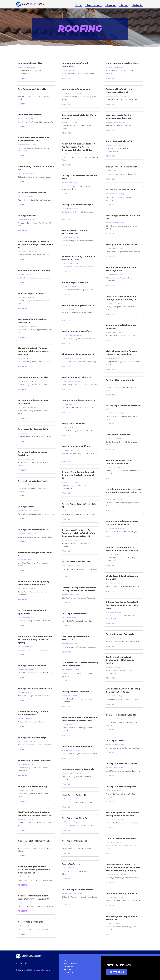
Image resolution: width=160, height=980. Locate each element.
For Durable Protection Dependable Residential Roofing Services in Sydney (35, 639)
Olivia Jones (112, 274)
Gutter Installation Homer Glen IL (34, 841)
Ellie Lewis (67, 822)
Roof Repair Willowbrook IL (75, 841)
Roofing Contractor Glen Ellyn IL (33, 738)
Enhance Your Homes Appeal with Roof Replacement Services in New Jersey (123, 605)
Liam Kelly (111, 638)
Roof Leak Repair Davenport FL (33, 294)
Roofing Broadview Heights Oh (77, 377)
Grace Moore (112, 897)
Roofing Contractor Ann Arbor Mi (122, 244)
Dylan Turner (68, 670)
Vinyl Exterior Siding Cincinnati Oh (78, 354)
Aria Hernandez (69, 511)
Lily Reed (23, 719)
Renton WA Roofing (71, 864)
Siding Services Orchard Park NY (121, 167)
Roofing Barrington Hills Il (30, 63)
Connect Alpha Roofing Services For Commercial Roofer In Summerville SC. (79, 475)
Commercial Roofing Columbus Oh (79, 400)
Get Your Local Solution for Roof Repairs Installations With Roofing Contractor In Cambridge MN (78, 533)
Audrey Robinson (70, 773)
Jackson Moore (69, 154)
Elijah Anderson (25, 903)
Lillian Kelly (24, 646)
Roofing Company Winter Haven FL (123, 764)
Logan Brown (24, 174)
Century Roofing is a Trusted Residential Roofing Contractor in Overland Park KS (34, 870)
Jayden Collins (69, 70)
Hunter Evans (68, 427)
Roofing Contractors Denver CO (33, 530)
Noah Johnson (69, 263)
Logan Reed (112, 248)
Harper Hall (24, 358)
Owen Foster (24, 790)
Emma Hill (111, 843)
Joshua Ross (24, 433)
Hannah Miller (69, 540)
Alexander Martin (114, 528)
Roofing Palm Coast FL (29, 216)
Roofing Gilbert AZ (27, 507)
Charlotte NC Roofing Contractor (122, 893)
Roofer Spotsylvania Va (73, 423)
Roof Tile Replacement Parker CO (78, 890)
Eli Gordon (111, 612)
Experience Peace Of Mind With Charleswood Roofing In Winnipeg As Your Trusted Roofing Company (124, 867)
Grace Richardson (26, 511)
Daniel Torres (112, 67)
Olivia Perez (24, 459)
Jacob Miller (68, 868)
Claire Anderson (26, 326)
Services (124, 5)
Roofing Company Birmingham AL (122, 787)
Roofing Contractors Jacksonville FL (35, 689)
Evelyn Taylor (68, 404)
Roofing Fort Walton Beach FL (76, 562)
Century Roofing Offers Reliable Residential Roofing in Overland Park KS (36, 244)
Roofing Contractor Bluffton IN (77, 446)
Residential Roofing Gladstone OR (78, 305)
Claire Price (24, 274)
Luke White (67, 183)
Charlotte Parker (26, 407)
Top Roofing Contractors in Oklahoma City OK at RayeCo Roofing (120, 660)
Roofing (34, 67)
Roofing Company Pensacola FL (121, 634)
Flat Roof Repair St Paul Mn (75, 283)
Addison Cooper (26, 251)
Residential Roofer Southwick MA (34, 193)
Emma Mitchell (113, 223)
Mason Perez (24, 845)
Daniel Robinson (113, 122)
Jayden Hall (24, 670)
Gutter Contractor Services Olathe (123, 63)
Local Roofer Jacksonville (118, 435)
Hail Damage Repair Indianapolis (78, 769)
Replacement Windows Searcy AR (34, 761)
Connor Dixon (25, 298)
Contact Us (137, 5)
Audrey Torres (69, 381)
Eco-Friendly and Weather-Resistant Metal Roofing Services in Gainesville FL (124, 492)
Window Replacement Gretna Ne (34, 270)
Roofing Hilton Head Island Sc (120, 380)
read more (22, 78)
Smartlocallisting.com (41, 970)
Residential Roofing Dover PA (76, 89)
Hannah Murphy (69, 93)
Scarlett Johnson (26, 381)
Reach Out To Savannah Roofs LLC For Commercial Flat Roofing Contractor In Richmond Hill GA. (78, 147)
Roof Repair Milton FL (116, 741)
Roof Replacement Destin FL (75, 614)
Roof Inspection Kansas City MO (33, 429)
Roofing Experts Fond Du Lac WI (121, 190)
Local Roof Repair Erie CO (30, 115)
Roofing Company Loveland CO (33, 666)
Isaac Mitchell (112, 145)
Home (79, 5)
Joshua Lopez (112, 820)
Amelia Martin (25, 220)
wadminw (23, 819)
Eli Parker (67, 618)
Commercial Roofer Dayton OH (121, 715)
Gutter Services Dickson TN (119, 141)
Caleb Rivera (68, 845)
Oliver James (68, 209)
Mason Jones (112, 768)
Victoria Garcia (25, 67)
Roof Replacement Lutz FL (74, 818)
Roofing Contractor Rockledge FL (78, 205)
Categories (111, 5)
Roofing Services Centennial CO (77, 692)
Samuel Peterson (114, 96)
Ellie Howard (112, 791)
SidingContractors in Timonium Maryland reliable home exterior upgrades (34, 351)
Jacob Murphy (69, 566)
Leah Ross (23, 119)
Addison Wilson (69, 450)
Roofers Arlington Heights (30, 922)
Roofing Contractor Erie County (33, 481)
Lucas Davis (112, 439)
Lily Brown (67, 122)
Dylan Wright (24, 742)
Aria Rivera (24, 692)
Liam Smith (24, 485)
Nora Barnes (68, 237)
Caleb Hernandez (70, 335)
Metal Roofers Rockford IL (74, 795)
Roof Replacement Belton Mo (32, 89)
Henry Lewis (24, 617)
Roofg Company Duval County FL (34, 786)
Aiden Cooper (25, 145)
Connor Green (25, 93)
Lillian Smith (112, 696)
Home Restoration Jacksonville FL (34, 377)
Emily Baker (112, 467)
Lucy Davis (24, 764)
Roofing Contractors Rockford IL (77, 331)
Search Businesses (94, 5)
